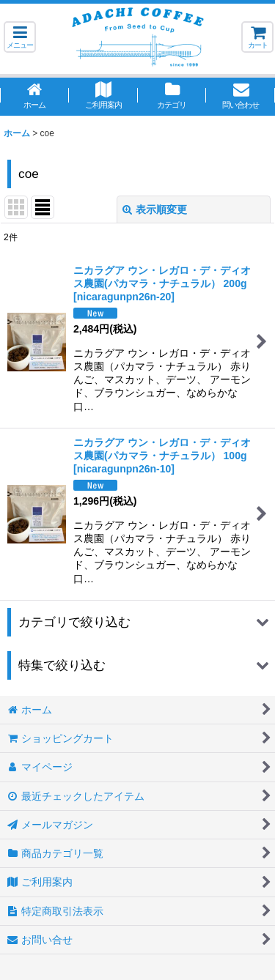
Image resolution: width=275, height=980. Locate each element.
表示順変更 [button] (155, 209)
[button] (20, 37)
